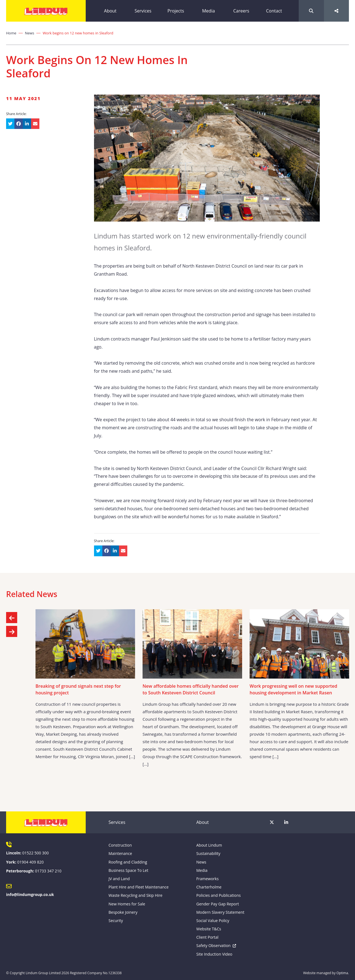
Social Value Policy (213, 921)
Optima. (343, 973)
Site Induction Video (214, 954)
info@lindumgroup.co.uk (30, 894)
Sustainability (208, 853)
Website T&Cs (209, 929)
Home (11, 33)
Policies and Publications (219, 895)
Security (116, 921)
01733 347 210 (48, 871)
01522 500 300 (35, 853)
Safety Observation (214, 945)
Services (143, 11)
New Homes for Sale (127, 904)
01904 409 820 (30, 862)
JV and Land (119, 879)
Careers (241, 11)
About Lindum (209, 845)
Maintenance (120, 853)
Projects (176, 11)
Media (209, 11)
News (30, 33)
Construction (120, 845)
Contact (274, 11)
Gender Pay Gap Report (218, 904)
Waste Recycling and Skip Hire (135, 895)
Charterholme (209, 887)
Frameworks (208, 879)
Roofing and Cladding (128, 862)
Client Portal (207, 937)
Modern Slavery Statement (220, 912)
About (110, 11)
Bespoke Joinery (123, 912)
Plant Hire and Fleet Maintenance (139, 887)
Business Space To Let (128, 870)
